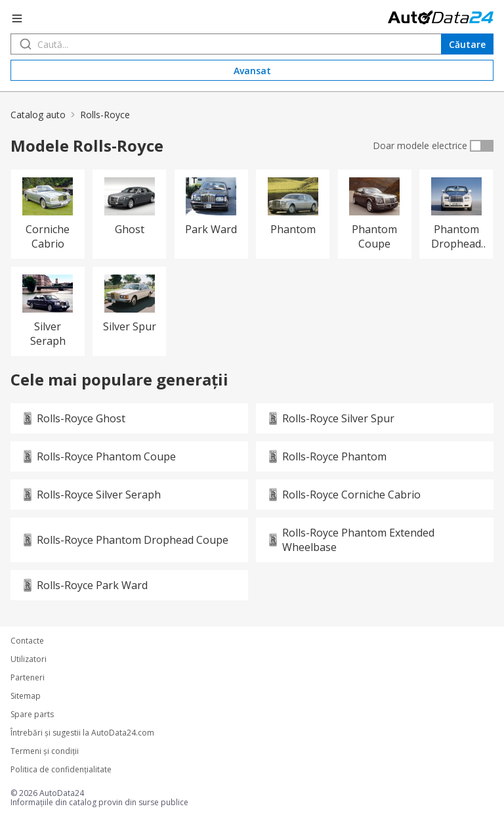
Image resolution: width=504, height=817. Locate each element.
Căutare (467, 44)
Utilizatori (29, 659)
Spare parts (32, 715)
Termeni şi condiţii (45, 751)
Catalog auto (38, 115)
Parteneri (28, 678)
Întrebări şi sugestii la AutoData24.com (82, 733)
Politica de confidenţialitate (61, 770)
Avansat (252, 71)
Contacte (27, 641)
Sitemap (26, 696)
